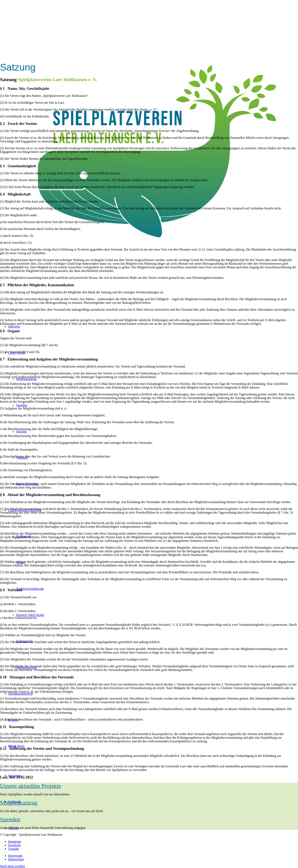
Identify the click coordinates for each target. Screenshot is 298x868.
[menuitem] (153, 856)
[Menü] (16, 746)
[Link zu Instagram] (15, 841)
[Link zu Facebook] (14, 845)
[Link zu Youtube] (14, 849)
